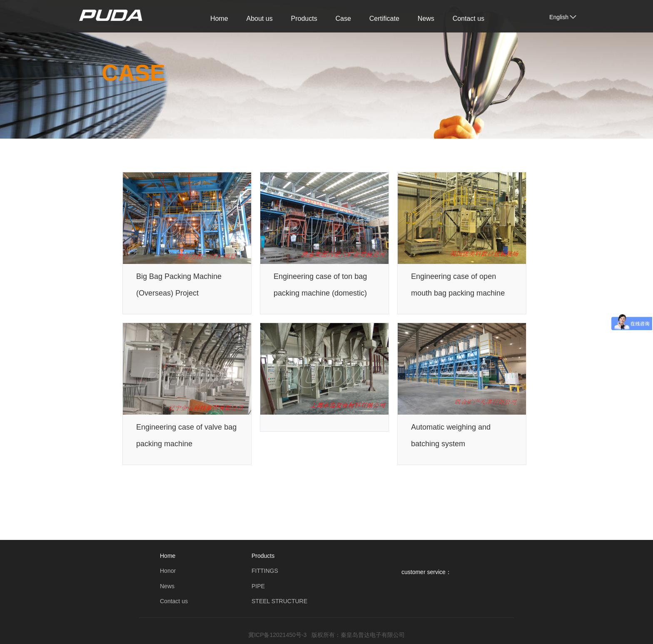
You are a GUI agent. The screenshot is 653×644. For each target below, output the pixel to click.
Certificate (384, 19)
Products (304, 19)
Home (219, 19)
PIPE (258, 586)
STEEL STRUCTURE (279, 601)
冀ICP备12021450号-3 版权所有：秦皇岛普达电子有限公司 (326, 635)
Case (343, 19)
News (426, 19)
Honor (168, 571)
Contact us (469, 19)
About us (259, 19)
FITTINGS (265, 571)
